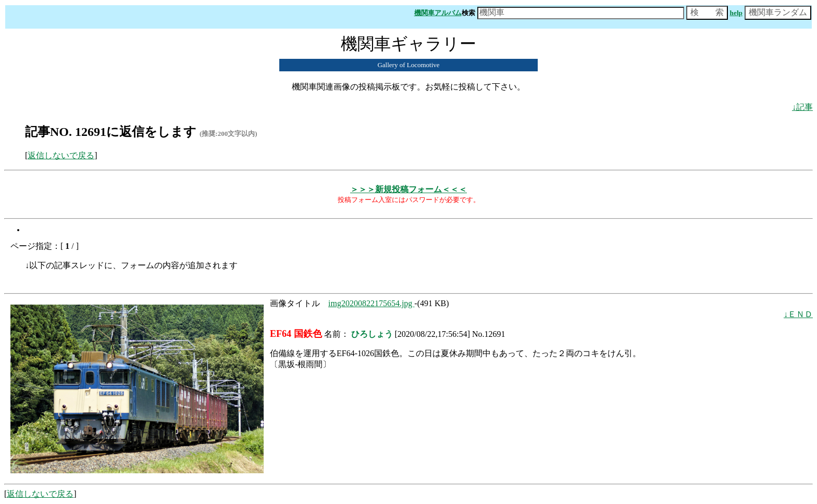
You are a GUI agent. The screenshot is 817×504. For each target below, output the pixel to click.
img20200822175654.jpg (371, 303)
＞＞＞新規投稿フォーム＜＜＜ (408, 189)
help (736, 13)
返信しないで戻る (61, 155)
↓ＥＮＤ (798, 314)
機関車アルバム (438, 13)
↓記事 (802, 107)
